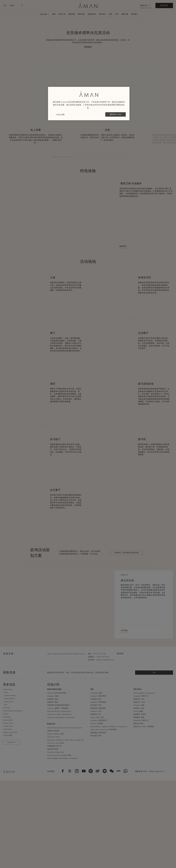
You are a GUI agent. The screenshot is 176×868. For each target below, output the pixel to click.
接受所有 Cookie (116, 114)
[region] (89, 104)
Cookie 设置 (60, 114)
